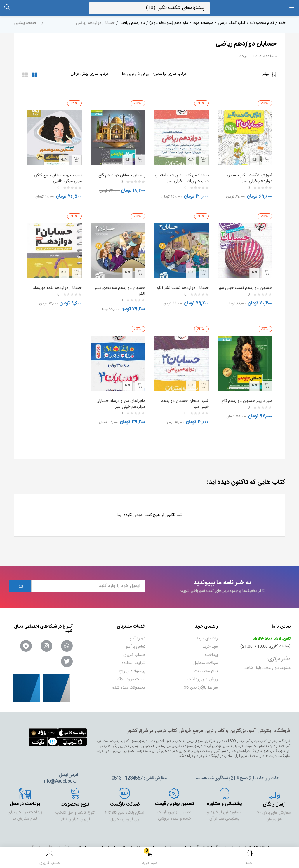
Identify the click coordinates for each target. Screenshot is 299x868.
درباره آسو (138, 636)
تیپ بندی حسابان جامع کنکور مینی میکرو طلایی (56, 175)
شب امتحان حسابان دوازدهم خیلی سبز (183, 401)
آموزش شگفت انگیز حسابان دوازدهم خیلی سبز (248, 175)
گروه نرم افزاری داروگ (48, 845)
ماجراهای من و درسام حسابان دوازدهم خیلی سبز (119, 401)
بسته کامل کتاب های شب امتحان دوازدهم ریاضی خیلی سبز (184, 178)
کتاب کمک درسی (232, 23)
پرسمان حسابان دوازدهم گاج (120, 172)
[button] (149, 859)
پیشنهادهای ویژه (132, 668)
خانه (282, 23)
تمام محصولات (262, 23)
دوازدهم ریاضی (132, 23)
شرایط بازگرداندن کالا (201, 685)
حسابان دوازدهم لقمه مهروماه (56, 288)
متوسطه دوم (203, 23)
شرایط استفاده (134, 660)
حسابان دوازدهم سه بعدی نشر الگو (118, 291)
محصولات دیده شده (129, 685)
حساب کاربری (134, 652)
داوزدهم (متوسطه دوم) (169, 23)
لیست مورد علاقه (131, 677)
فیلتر (269, 75)
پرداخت (211, 652)
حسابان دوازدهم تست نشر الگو (185, 291)
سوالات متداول (206, 660)
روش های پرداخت (203, 677)
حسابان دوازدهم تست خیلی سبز (247, 291)
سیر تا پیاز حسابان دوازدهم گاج (245, 398)
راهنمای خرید (207, 636)
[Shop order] (78, 74)
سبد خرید (210, 644)
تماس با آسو (136, 644)
